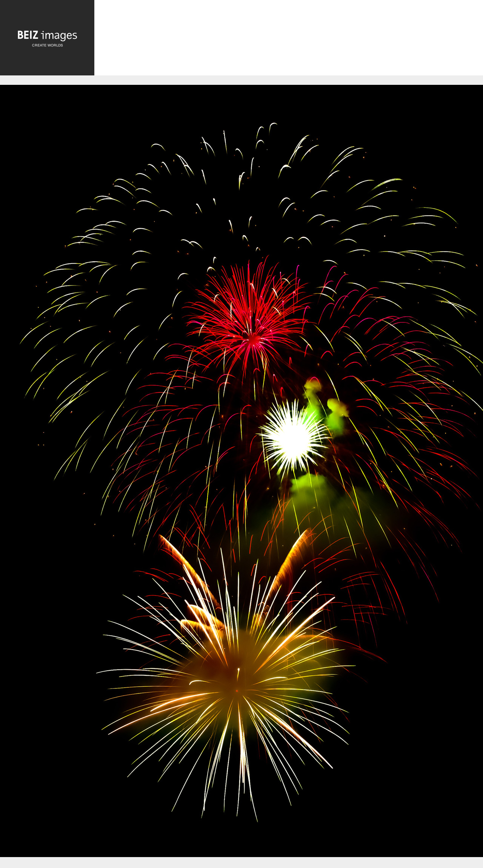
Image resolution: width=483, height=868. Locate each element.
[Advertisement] (289, 40)
